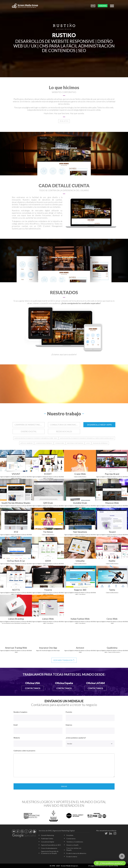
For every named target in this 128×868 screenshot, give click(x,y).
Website (17, 738)
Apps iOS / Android (27, 443)
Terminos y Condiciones (75, 842)
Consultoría (60, 443)
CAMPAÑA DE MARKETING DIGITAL (30, 425)
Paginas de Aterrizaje (100, 443)
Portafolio (70, 835)
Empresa (69, 725)
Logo (88, 443)
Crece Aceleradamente (49, 848)
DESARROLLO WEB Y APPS (99, 425)
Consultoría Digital (48, 842)
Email (16, 725)
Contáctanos (33, 688)
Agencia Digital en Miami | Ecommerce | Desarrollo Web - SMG (36, 438)
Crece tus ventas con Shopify (74, 849)
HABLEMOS (103, 6)
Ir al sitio (64, 121)
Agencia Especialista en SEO (51, 845)
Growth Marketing (48, 835)
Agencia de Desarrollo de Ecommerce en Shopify (50, 852)
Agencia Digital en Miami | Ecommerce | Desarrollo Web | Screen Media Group (87, 438)
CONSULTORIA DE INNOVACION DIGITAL (65, 425)
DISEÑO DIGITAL (29, 431)
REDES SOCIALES (64, 431)
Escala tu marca (72, 857)
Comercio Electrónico (44, 443)
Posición (69, 712)
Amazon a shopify (72, 845)
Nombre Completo (20, 712)
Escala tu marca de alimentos (76, 853)
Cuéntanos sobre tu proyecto (24, 751)
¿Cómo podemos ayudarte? (76, 738)
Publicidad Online (47, 839)
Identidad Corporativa (75, 443)
